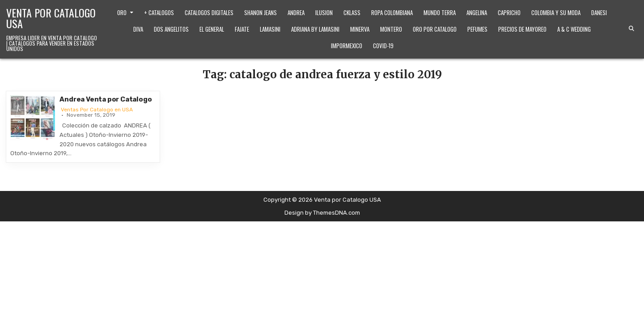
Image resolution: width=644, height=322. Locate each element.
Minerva (360, 29)
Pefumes (477, 29)
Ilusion (324, 13)
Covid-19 (383, 46)
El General (212, 29)
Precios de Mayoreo (522, 29)
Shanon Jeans (261, 13)
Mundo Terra (440, 13)
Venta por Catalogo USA (51, 18)
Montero (391, 29)
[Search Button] (631, 29)
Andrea (296, 13)
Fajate (242, 29)
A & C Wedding (574, 29)
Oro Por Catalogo (435, 29)
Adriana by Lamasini (315, 29)
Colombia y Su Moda (556, 13)
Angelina (477, 13)
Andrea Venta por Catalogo (106, 99)
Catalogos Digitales (209, 13)
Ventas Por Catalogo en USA (97, 110)
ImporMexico (347, 46)
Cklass (352, 13)
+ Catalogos (159, 13)
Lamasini (270, 29)
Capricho (509, 13)
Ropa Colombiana (392, 13)
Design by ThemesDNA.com (322, 213)
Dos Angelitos (171, 29)
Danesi (599, 13)
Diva (138, 29)
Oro (122, 13)
